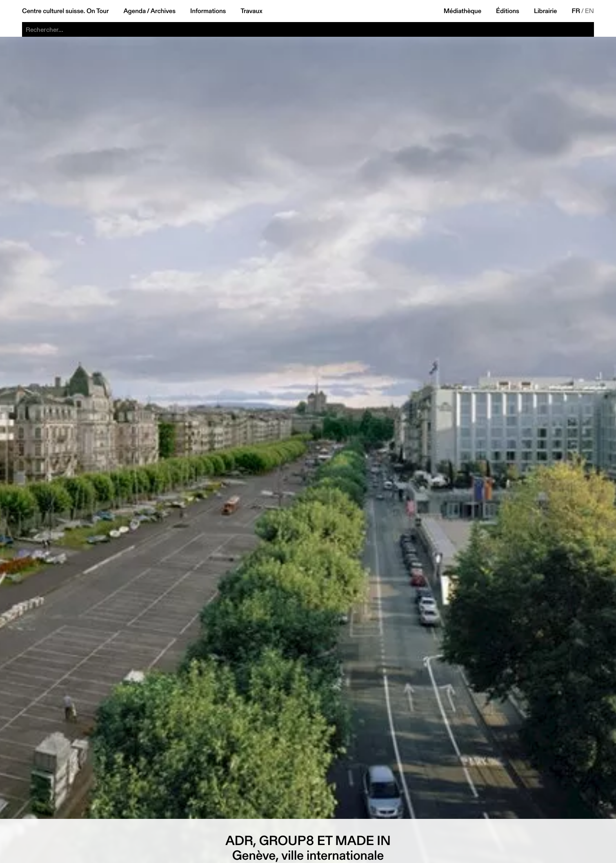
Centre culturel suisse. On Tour (65, 11)
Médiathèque (463, 11)
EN (589, 11)
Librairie (546, 11)
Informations (208, 11)
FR (576, 11)
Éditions (508, 11)
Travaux (251, 11)
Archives (163, 11)
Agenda (135, 11)
